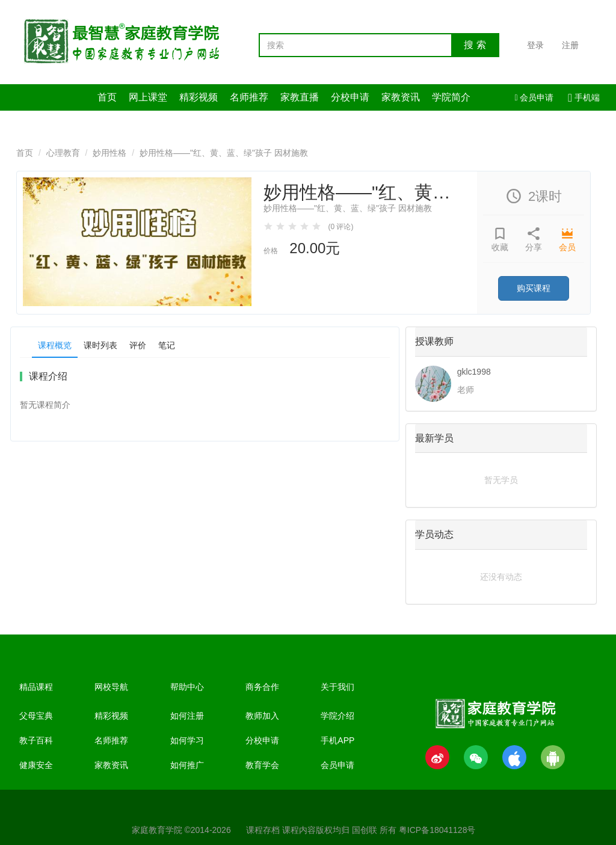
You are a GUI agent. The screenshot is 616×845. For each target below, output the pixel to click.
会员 (567, 247)
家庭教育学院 (157, 830)
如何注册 (187, 716)
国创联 (365, 830)
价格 (271, 251)
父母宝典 (36, 716)
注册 (570, 45)
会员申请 (534, 97)
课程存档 (263, 830)
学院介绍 (337, 716)
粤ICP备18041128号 (437, 830)
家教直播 (300, 97)
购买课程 (534, 288)
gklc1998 (474, 372)
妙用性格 (109, 153)
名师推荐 (249, 97)
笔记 (167, 345)
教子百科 (36, 740)
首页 (107, 97)
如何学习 (187, 740)
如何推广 (187, 765)
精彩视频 (199, 97)
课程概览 (55, 345)
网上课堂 (148, 97)
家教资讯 (401, 97)
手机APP (337, 740)
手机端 (584, 97)
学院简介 (451, 97)
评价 (138, 345)
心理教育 (63, 153)
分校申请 (350, 97)
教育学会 (262, 765)
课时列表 (100, 345)
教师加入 (262, 716)
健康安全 (36, 765)
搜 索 (475, 45)
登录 (535, 45)
